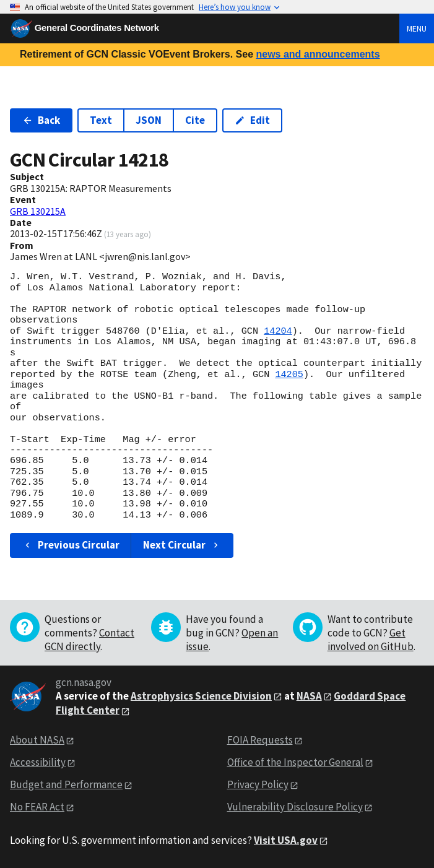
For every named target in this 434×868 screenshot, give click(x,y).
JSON (149, 120)
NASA (309, 696)
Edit (252, 120)
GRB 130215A (38, 211)
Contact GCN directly (89, 640)
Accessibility (38, 762)
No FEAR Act (37, 807)
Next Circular (182, 545)
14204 (278, 331)
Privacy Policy (258, 784)
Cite (195, 120)
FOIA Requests (260, 740)
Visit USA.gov (286, 840)
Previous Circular (71, 545)
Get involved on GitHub (371, 640)
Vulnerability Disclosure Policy (295, 807)
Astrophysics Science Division (201, 696)
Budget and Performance (66, 784)
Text (101, 120)
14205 (289, 375)
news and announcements (318, 54)
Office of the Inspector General (295, 762)
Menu (417, 28)
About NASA (37, 740)
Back (41, 120)
